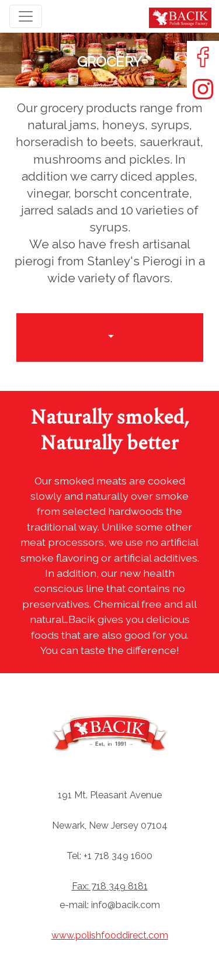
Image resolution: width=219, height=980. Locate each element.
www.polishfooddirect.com (110, 935)
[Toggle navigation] (26, 16)
